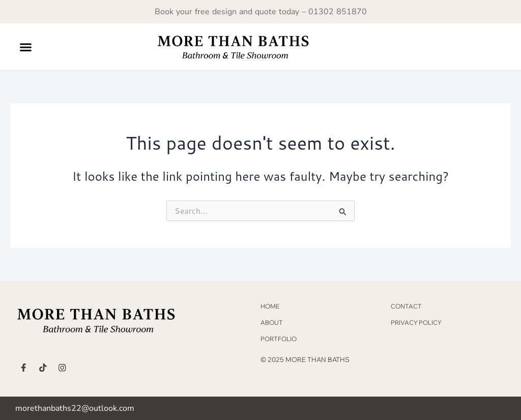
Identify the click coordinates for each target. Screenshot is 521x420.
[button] (26, 47)
